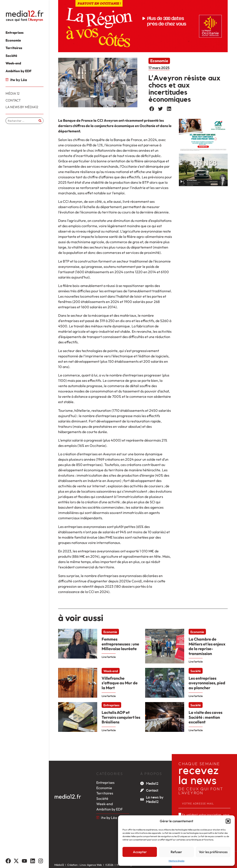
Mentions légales (177, 861)
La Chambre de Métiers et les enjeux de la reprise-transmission (207, 646)
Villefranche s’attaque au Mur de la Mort (120, 683)
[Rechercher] (40, 121)
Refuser (176, 852)
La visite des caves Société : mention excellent (205, 717)
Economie (159, 61)
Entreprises (111, 705)
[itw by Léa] (7, 80)
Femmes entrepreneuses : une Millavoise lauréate (120, 644)
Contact (152, 790)
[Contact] (142, 790)
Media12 (152, 784)
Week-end (111, 671)
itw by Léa (19, 80)
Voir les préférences (213, 852)
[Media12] (142, 783)
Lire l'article (109, 657)
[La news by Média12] (142, 799)
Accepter (140, 852)
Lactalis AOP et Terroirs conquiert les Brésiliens (121, 717)
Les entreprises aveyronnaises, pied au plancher (207, 683)
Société (196, 671)
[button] (228, 821)
